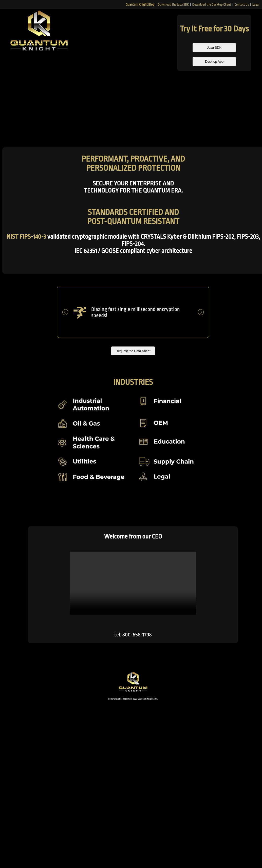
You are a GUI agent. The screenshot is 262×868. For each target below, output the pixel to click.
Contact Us (242, 4)
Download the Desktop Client (212, 4)
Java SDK (214, 48)
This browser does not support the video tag (133, 583)
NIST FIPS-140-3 (26, 237)
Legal (256, 4)
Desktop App (214, 62)
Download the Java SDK (173, 4)
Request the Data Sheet (133, 351)
